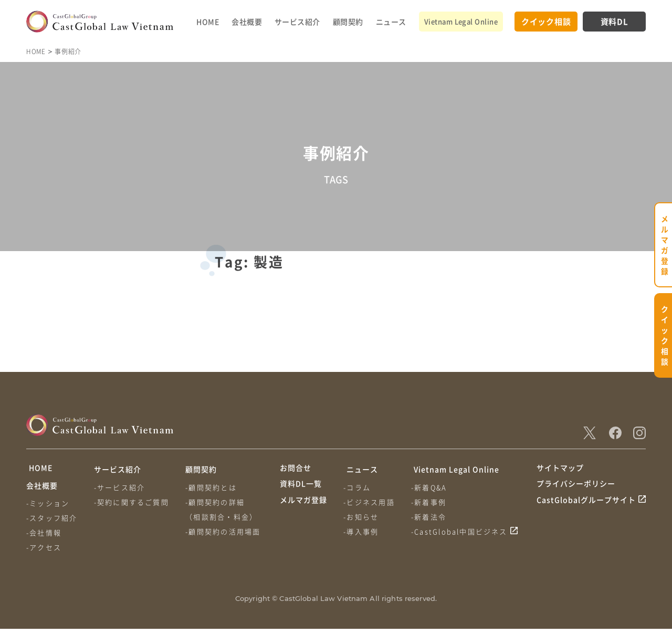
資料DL (615, 21)
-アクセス (44, 551)
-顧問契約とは (213, 487)
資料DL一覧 (301, 489)
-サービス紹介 (120, 487)
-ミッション (48, 507)
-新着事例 (431, 502)
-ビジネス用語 (370, 502)
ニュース (391, 22)
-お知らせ (362, 517)
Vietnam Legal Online (461, 21)
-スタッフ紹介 (52, 522)
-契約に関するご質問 (133, 502)
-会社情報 (44, 537)
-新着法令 (431, 517)
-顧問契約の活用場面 (225, 531)
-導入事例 (362, 531)
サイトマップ (560, 469)
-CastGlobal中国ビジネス (461, 531)
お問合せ (296, 469)
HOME (208, 22)
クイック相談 (546, 21)
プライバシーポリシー (576, 489)
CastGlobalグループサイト (586, 509)
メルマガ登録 (303, 509)
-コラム (358, 487)
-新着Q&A (431, 487)
